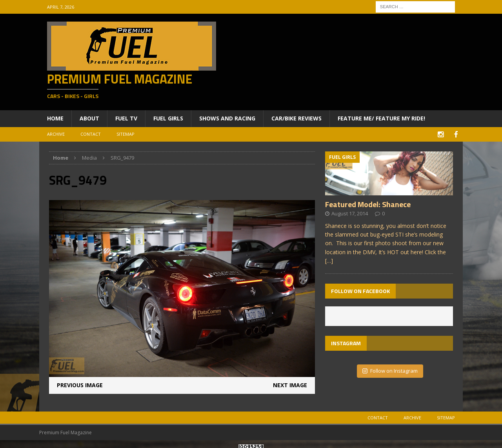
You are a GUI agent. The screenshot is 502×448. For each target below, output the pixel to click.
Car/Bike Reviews (296, 118)
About (89, 118)
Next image (290, 384)
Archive (56, 134)
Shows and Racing (227, 118)
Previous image (80, 384)
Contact (91, 134)
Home (55, 118)
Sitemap (125, 134)
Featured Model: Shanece (368, 203)
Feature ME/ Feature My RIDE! (381, 118)
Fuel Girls (168, 118)
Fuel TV (126, 118)
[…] (329, 260)
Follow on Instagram (390, 370)
